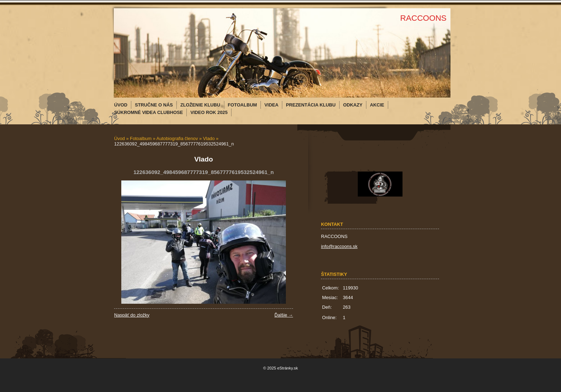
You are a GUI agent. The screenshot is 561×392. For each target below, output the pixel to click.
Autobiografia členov (177, 138)
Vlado (209, 138)
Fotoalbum (141, 138)
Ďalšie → (284, 315)
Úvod (119, 138)
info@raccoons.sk (339, 246)
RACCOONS (423, 18)
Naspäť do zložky (132, 315)
